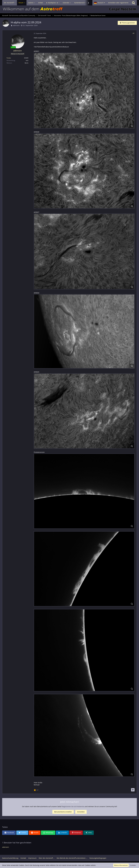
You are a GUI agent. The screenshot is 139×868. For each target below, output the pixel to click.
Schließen (133, 865)
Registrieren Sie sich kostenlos (73, 806)
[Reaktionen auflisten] (36, 790)
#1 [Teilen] (134, 33)
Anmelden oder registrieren (118, 3)
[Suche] (133, 3)
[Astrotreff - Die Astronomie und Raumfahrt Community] (69, 9)
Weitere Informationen (121, 865)
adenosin (16, 25)
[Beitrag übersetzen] (133, 790)
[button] (99, 3)
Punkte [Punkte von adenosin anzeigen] (9, 58)
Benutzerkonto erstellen (63, 812)
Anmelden (81, 812)
